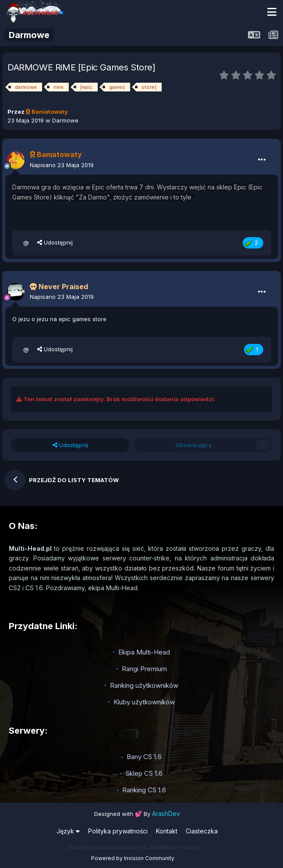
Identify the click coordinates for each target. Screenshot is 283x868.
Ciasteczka (202, 831)
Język (68, 831)
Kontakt (167, 831)
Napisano (62, 165)
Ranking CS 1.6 (144, 790)
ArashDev (166, 814)
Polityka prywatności (118, 831)
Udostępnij (55, 242)
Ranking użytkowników (144, 685)
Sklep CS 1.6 (144, 773)
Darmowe (65, 120)
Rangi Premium (144, 669)
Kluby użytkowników (144, 702)
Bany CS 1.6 (144, 757)
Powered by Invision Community (133, 858)
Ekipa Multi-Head (144, 652)
